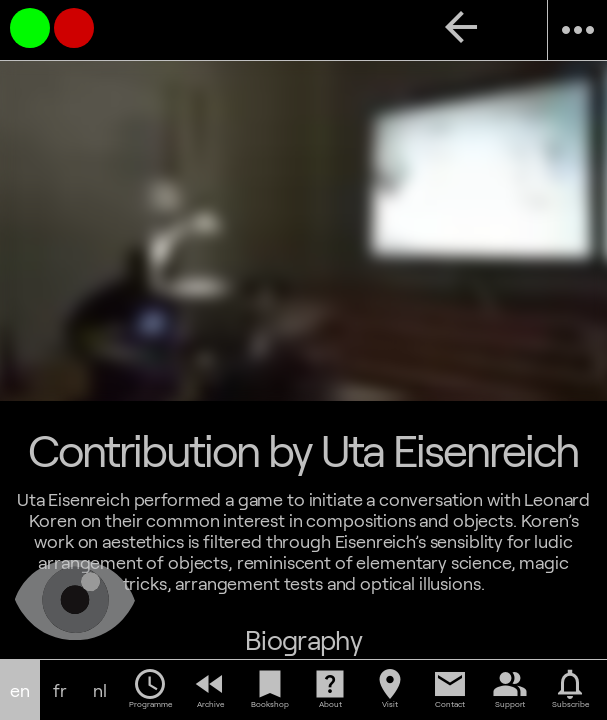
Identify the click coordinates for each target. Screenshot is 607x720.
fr (60, 690)
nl (100, 690)
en (20, 690)
